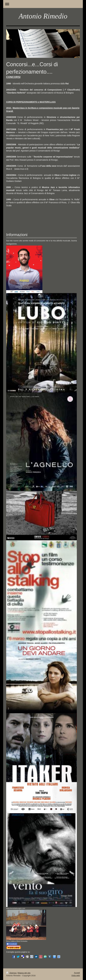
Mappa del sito (24, 973)
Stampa (11, 973)
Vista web (76, 975)
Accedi (77, 973)
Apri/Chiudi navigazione (43, 4)
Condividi (12, 944)
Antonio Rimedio (43, 16)
